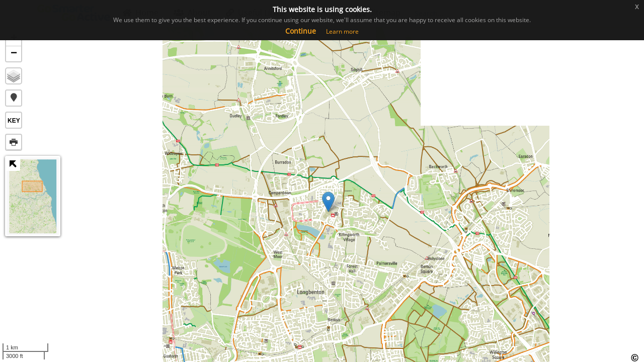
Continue (301, 31)
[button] (14, 98)
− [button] (14, 54)
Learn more (342, 31)
